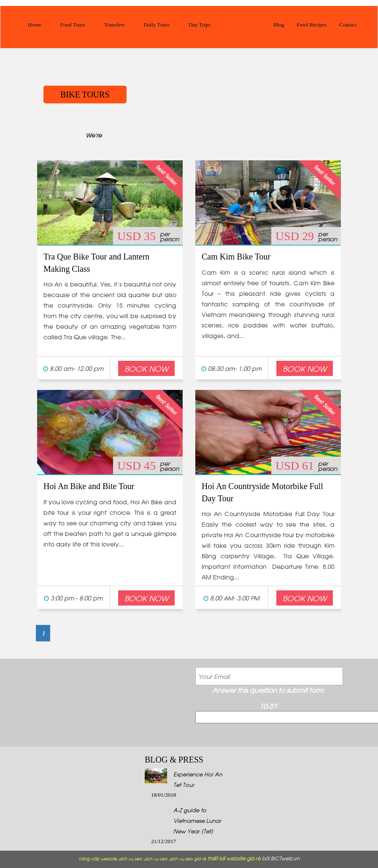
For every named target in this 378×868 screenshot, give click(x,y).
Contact (348, 25)
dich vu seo (130, 859)
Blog (279, 25)
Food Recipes (312, 25)
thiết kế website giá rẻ (234, 858)
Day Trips (200, 25)
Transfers (115, 25)
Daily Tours (157, 25)
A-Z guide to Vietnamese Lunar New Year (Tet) (197, 820)
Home (35, 25)
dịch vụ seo (155, 859)
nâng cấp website (98, 859)
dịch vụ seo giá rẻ (188, 859)
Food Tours (73, 25)
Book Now (146, 368)
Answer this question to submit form (268, 690)
